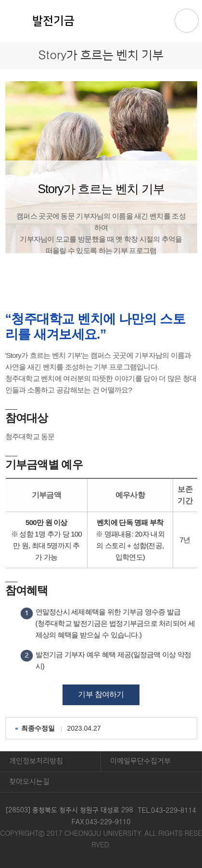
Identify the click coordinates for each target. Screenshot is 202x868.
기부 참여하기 (101, 694)
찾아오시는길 (29, 782)
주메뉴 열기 (187, 21)
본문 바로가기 (101, 0)
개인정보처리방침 (36, 761)
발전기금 (53, 21)
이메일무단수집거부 (140, 761)
